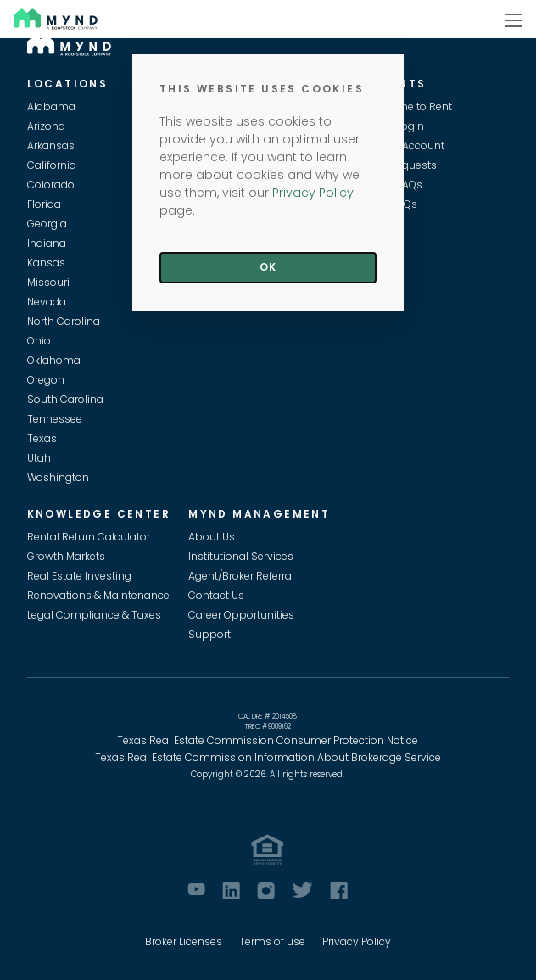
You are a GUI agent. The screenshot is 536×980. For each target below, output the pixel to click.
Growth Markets (66, 556)
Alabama (51, 106)
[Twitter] (302, 890)
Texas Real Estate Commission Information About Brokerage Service (268, 757)
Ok (268, 267)
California (52, 165)
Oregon (46, 380)
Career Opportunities (241, 615)
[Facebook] (339, 891)
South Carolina (65, 399)
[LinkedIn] (231, 891)
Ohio (39, 341)
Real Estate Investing (79, 576)
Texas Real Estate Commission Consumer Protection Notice (268, 740)
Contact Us (216, 595)
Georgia (47, 224)
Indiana (47, 243)
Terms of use (272, 941)
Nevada (47, 302)
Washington (58, 477)
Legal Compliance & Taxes (94, 615)
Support (209, 634)
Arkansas (51, 146)
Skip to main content (7, 73)
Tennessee (55, 419)
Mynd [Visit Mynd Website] (31, 18)
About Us (212, 537)
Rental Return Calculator (89, 537)
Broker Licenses (184, 941)
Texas (42, 438)
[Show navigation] (514, 19)
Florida (44, 204)
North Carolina (64, 321)
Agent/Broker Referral (241, 576)
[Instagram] (266, 891)
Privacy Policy (357, 941)
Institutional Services (241, 556)
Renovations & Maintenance (98, 595)
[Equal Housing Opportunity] (268, 850)
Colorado (51, 185)
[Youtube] (196, 889)
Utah (39, 458)
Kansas (46, 263)
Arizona (46, 126)
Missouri (48, 282)
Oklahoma (54, 360)
